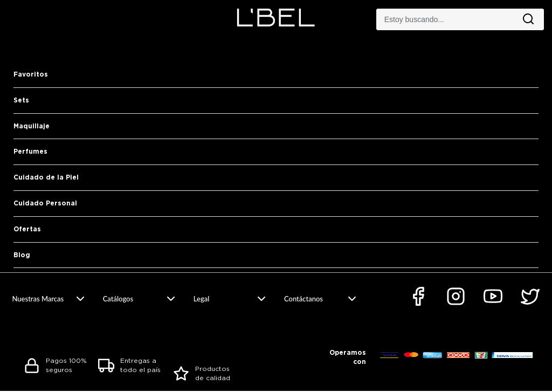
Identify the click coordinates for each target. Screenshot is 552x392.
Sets (21, 100)
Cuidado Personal (45, 203)
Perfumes (30, 151)
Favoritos (31, 74)
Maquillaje (32, 126)
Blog (22, 255)
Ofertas (27, 229)
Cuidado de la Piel (46, 177)
